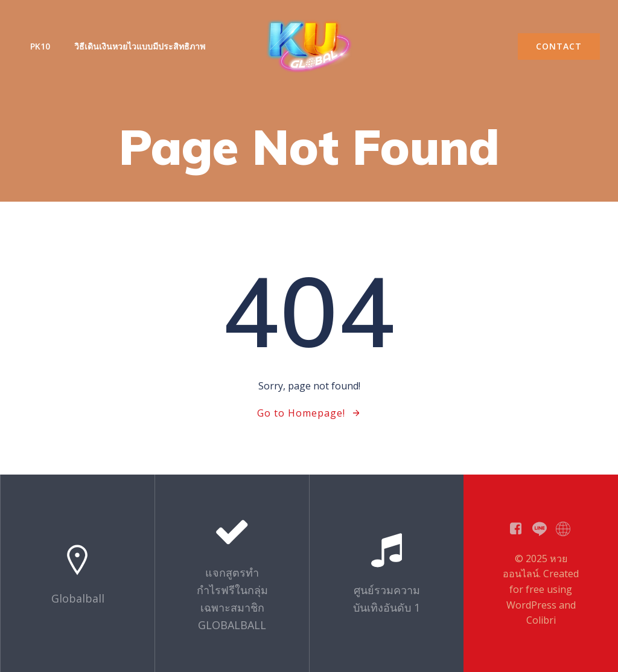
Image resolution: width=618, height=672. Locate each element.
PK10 (40, 46)
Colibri (541, 620)
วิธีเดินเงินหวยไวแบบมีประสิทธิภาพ (140, 46)
